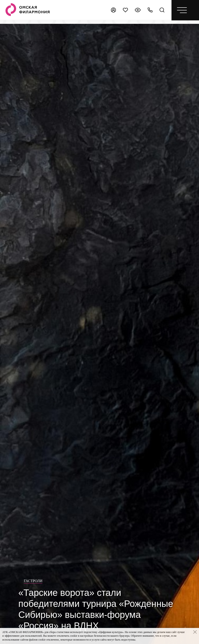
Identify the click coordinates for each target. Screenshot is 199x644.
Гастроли (33, 581)
